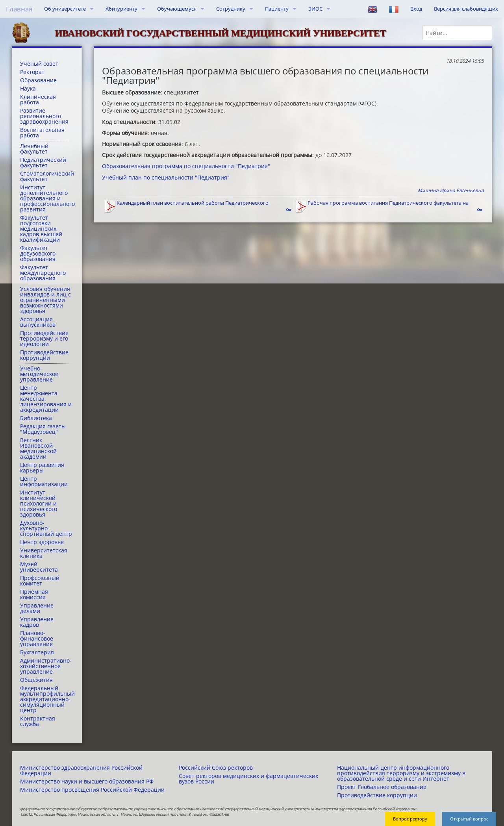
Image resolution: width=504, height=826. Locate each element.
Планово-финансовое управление (37, 639)
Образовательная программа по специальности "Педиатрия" (186, 166)
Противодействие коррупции (44, 355)
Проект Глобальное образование (382, 787)
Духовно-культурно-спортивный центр (46, 528)
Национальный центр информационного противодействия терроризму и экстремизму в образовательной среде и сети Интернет (401, 773)
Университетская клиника (44, 553)
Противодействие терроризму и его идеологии (44, 339)
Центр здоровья (42, 542)
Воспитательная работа (42, 133)
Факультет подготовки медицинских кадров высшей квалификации (41, 229)
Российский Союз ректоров (216, 768)
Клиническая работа (38, 100)
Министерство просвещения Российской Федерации (92, 790)
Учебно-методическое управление (39, 374)
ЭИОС (315, 9)
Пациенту (277, 9)
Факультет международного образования (43, 273)
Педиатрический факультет (43, 163)
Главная (19, 9)
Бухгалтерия (37, 652)
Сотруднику (231, 9)
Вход (416, 9)
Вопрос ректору (410, 819)
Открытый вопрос (469, 819)
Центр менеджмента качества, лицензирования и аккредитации (46, 399)
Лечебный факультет (34, 149)
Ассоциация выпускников (38, 322)
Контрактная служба (38, 721)
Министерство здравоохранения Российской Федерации (81, 770)
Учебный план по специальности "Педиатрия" (166, 177)
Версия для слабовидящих (466, 9)
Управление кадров (37, 622)
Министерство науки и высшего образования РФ (87, 782)
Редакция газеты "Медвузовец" (43, 429)
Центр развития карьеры (42, 468)
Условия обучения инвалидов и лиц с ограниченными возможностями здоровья (45, 300)
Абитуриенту (121, 9)
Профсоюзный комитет (40, 581)
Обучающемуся (177, 9)
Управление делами (37, 608)
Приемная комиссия (34, 594)
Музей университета (39, 567)
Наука (28, 89)
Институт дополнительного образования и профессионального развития (47, 198)
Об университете (65, 9)
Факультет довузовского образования (38, 254)
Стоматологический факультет (47, 176)
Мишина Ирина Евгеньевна (451, 190)
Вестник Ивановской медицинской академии (38, 448)
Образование (38, 80)
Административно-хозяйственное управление (46, 666)
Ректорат (32, 72)
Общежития (36, 680)
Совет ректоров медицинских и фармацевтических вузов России (248, 779)
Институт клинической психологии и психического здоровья (39, 504)
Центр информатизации (44, 482)
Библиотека (36, 418)
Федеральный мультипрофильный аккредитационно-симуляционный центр (47, 699)
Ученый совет (39, 64)
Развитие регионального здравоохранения (44, 116)
